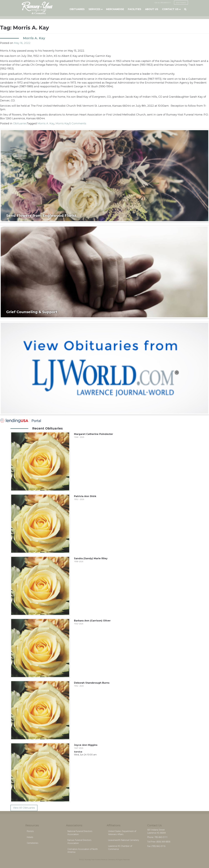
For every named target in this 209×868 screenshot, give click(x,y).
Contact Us (170, 9)
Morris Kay (62, 124)
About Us (152, 9)
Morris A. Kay (34, 38)
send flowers (181, 3)
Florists (30, 831)
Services (94, 9)
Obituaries (77, 9)
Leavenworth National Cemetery (124, 840)
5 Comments (78, 124)
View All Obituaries (24, 808)
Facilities (135, 9)
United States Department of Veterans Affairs (122, 833)
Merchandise (115, 9)
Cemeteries (33, 843)
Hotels (30, 837)
